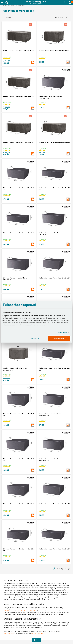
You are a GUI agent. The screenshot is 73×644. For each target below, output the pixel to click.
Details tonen (62, 332)
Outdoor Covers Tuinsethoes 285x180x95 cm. (19, 97)
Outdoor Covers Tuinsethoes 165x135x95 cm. (54, 142)
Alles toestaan (59, 338)
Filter (8, 18)
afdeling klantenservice (38, 633)
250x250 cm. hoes (9, 611)
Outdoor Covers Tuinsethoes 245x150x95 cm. (19, 51)
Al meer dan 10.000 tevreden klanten (13, 6)
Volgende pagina (65, 569)
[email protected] (9, 633)
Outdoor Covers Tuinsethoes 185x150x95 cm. (19, 142)
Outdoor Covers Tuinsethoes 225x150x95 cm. (54, 51)
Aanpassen (36, 338)
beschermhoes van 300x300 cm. (28, 611)
